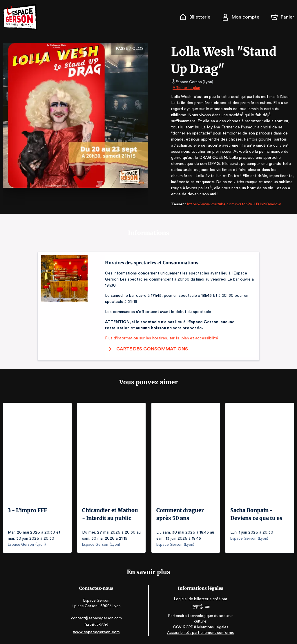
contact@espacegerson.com (97, 618)
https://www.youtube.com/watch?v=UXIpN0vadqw (232, 198)
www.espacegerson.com (97, 632)
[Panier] (282, 17)
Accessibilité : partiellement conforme (200, 633)
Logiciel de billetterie (193, 599)
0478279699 (97, 625)
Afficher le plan (186, 88)
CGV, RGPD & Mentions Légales (200, 627)
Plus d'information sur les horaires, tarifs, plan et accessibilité (160, 338)
